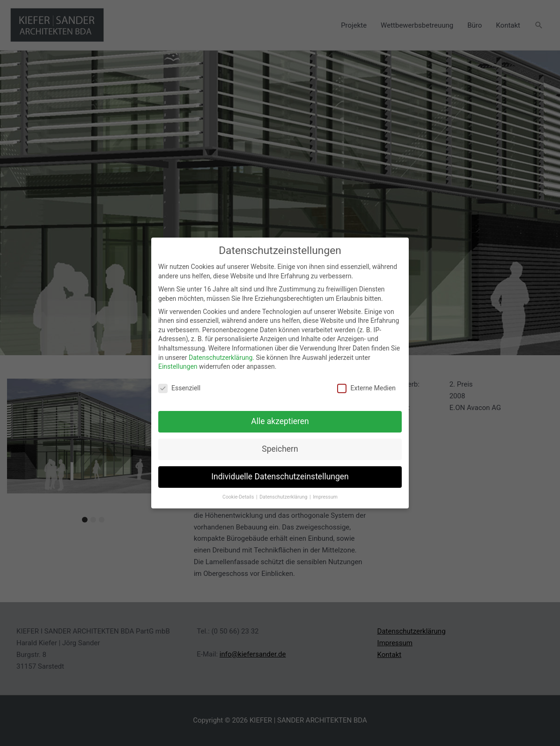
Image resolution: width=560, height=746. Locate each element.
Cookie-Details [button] (239, 491)
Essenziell (179, 383)
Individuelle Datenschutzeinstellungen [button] (280, 471)
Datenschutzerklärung (221, 352)
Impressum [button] (325, 491)
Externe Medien (366, 383)
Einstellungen (178, 361)
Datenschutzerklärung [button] (284, 491)
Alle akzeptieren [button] (280, 416)
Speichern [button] (280, 443)
